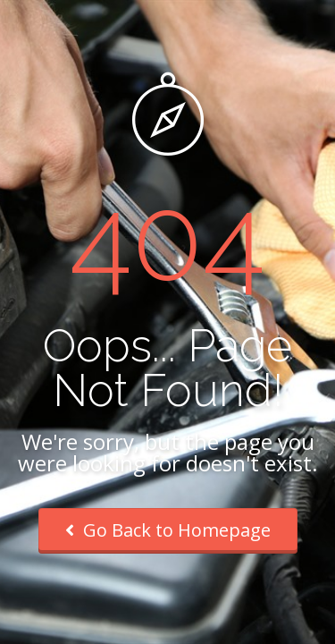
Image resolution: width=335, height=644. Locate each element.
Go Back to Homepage (168, 530)
